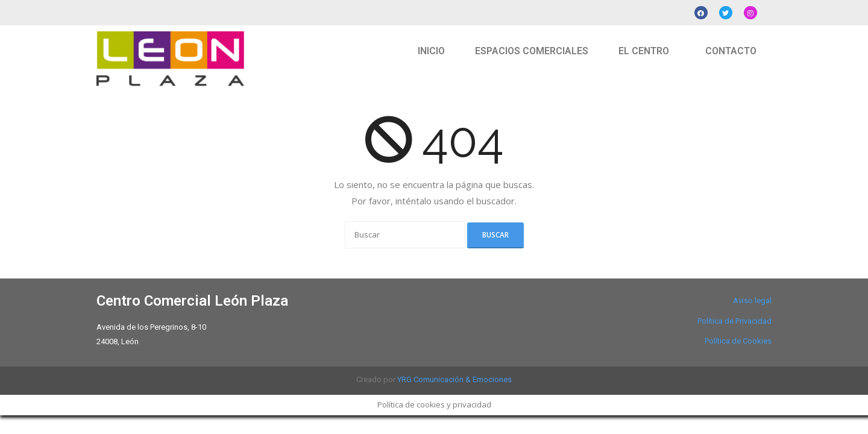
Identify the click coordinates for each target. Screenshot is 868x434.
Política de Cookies (738, 341)
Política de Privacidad (734, 321)
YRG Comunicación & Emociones (454, 379)
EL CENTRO (644, 51)
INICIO (431, 51)
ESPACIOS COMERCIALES (532, 51)
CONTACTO (731, 51)
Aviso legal (752, 300)
